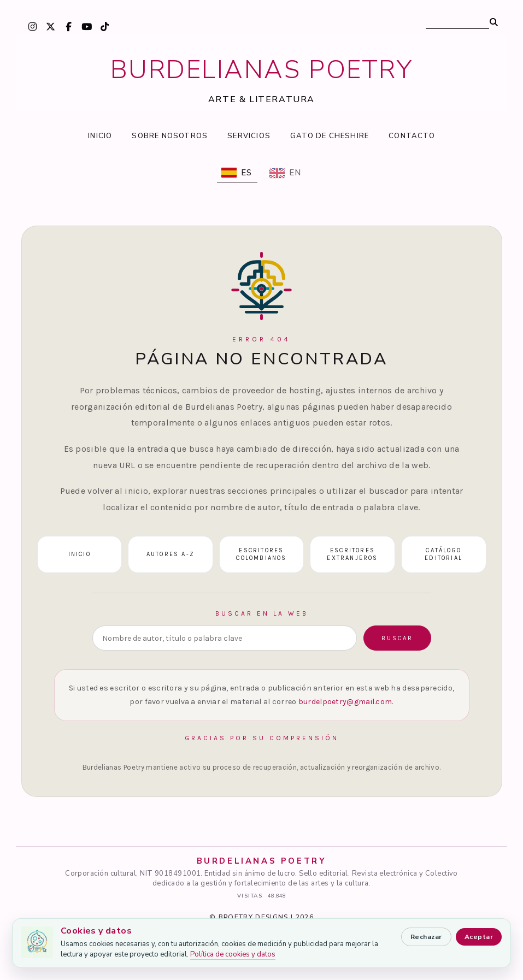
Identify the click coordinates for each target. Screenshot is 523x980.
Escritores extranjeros (352, 554)
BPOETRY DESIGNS (254, 917)
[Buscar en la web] (225, 638)
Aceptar (479, 937)
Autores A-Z (171, 554)
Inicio (80, 554)
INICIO (100, 136)
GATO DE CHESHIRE (330, 136)
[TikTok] (105, 26)
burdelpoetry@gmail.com (345, 702)
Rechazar (426, 937)
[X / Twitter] (51, 26)
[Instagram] (33, 26)
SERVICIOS (249, 136)
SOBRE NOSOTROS (170, 136)
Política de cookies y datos (233, 954)
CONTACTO (412, 136)
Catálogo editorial (443, 554)
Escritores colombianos (261, 554)
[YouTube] (87, 26)
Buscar (397, 638)
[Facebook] (69, 26)
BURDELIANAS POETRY (262, 70)
